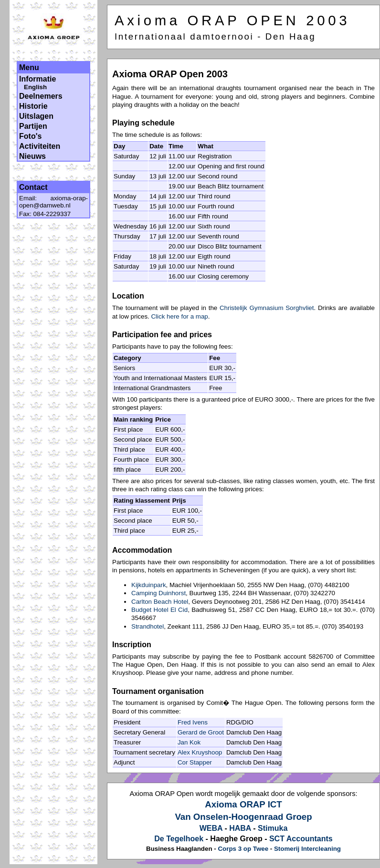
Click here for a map (179, 316)
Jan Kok (189, 742)
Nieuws (32, 156)
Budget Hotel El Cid (159, 610)
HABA (240, 828)
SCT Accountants (301, 839)
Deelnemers (41, 96)
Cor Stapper (195, 762)
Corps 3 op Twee (243, 849)
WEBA (211, 828)
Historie (33, 106)
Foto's (30, 136)
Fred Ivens (193, 722)
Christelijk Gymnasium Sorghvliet (267, 308)
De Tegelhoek (179, 839)
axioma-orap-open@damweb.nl (53, 202)
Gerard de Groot (201, 732)
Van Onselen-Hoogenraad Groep (243, 817)
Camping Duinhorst (158, 593)
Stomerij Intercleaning (307, 849)
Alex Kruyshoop (200, 752)
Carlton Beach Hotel (160, 602)
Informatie (37, 79)
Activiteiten (40, 146)
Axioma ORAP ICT (243, 804)
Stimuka (273, 828)
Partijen (33, 126)
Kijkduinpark (149, 585)
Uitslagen (36, 116)
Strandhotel (148, 626)
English (35, 87)
